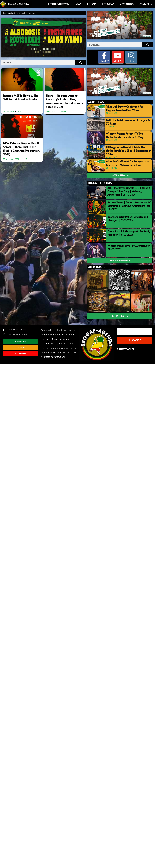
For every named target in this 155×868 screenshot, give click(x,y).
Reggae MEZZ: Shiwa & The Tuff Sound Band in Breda (21, 97)
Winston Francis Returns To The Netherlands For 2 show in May (123, 135)
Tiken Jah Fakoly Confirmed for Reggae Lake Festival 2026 (127, 108)
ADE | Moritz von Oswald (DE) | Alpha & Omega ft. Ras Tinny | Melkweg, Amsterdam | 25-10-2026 (129, 191)
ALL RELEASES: (96, 266)
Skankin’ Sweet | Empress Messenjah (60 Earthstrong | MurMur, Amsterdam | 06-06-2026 (129, 205)
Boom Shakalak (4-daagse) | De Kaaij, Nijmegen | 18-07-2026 (129, 232)
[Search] (81, 63)
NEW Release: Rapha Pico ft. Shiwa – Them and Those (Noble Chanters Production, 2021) (22, 141)
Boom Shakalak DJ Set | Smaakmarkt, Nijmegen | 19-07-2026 (128, 218)
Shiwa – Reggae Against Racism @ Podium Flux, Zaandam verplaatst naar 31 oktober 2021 (64, 99)
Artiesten (13, 13)
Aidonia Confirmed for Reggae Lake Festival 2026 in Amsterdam (126, 162)
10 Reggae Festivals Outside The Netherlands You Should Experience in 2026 (126, 150)
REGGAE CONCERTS (100, 182)
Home (5, 13)
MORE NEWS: (96, 102)
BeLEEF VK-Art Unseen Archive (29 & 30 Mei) (127, 122)
